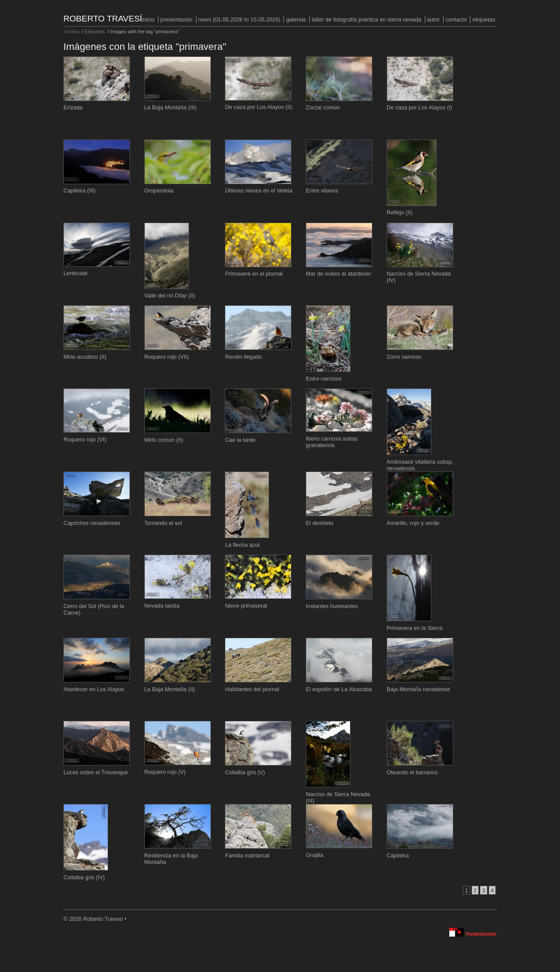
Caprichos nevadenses (92, 523)
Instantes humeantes (332, 606)
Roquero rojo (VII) (167, 357)
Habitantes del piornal (252, 689)
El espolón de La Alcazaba (339, 689)
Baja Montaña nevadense (418, 689)
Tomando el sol (163, 523)
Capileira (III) (79, 191)
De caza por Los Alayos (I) (420, 107)
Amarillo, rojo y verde (413, 523)
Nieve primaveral (246, 606)
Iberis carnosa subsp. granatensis (332, 442)
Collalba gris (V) (245, 772)
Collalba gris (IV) (84, 877)
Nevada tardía (162, 606)
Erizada (73, 107)
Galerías (296, 19)
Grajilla (315, 855)
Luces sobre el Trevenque (96, 772)
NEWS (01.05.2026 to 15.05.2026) (239, 19)
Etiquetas (484, 19)
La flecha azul (242, 545)
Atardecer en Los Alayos (94, 689)
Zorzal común (323, 107)
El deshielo (320, 523)
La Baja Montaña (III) (171, 107)
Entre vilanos (322, 191)
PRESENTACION (177, 19)
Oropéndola (159, 191)
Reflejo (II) (400, 212)
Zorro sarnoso (404, 357)
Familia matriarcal (247, 855)
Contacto (456, 19)
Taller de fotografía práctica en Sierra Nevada (367, 19)
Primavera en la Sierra (415, 628)
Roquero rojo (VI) (85, 439)
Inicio (148, 19)
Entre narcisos (324, 379)
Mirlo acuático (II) (85, 357)
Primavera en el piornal (254, 274)
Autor (433, 19)
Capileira (398, 855)
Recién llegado (243, 357)
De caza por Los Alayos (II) (259, 107)
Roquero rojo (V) (165, 772)
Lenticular (76, 273)
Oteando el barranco (412, 772)
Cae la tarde (240, 440)
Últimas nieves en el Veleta (259, 191)
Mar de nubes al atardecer (338, 274)
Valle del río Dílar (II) (170, 295)
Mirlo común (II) (164, 440)
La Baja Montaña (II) (170, 689)
